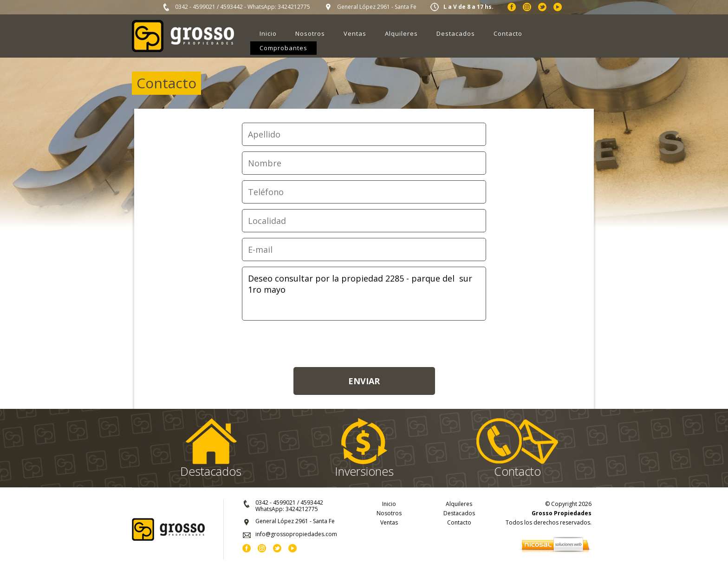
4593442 (231, 7)
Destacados (456, 33)
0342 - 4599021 (195, 7)
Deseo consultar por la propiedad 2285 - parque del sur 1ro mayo (364, 294)
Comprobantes (283, 48)
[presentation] (364, 344)
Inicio (268, 33)
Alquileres (401, 33)
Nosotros (310, 33)
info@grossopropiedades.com (296, 534)
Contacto (508, 33)
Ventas (355, 33)
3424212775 (294, 7)
